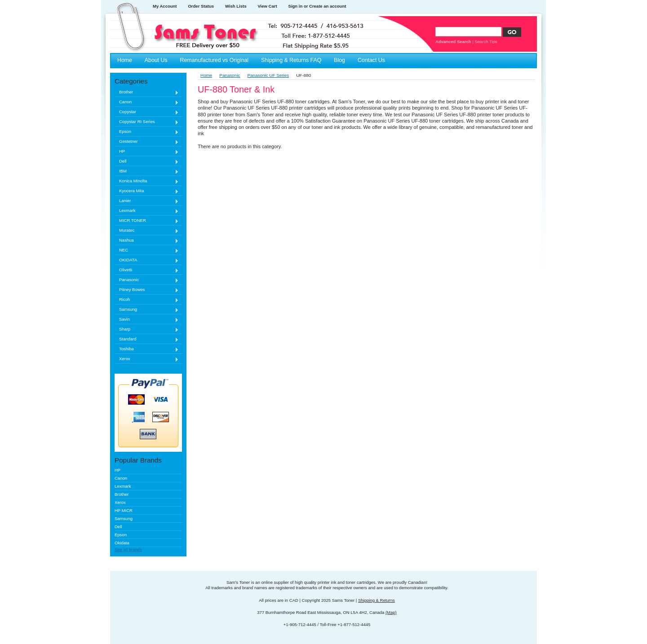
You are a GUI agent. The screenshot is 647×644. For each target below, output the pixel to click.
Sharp (147, 329)
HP (147, 152)
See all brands (128, 549)
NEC (147, 250)
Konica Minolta (147, 181)
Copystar (147, 112)
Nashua (147, 240)
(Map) (391, 612)
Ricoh (147, 300)
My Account (165, 6)
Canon (147, 102)
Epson (147, 132)
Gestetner (147, 142)
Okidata (122, 543)
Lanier (147, 201)
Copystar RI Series (147, 122)
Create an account (328, 6)
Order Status (201, 6)
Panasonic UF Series (268, 75)
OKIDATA (147, 260)
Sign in (296, 6)
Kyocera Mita (147, 191)
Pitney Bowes (147, 290)
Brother (147, 92)
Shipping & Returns (377, 600)
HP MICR (124, 510)
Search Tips (486, 42)
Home (206, 75)
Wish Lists (236, 6)
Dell (147, 161)
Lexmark (147, 211)
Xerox (147, 359)
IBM (147, 171)
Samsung (147, 310)
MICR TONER (147, 221)
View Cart (267, 6)
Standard (147, 339)
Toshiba (147, 349)
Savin (147, 320)
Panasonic (147, 280)
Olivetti (147, 270)
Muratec (147, 231)
